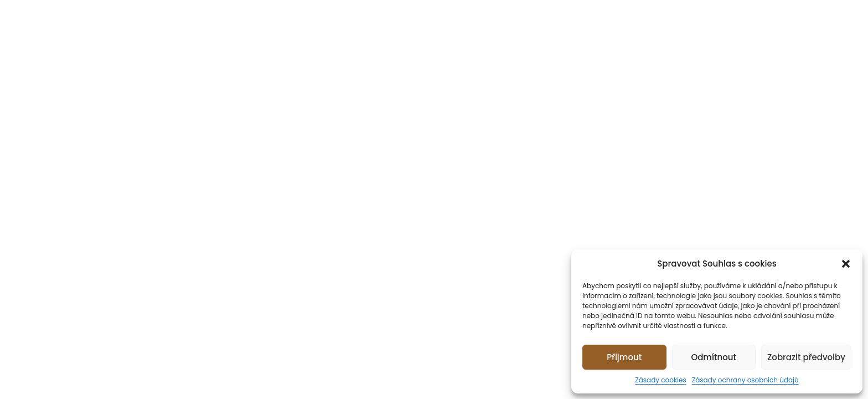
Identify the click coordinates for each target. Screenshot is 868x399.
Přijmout (624, 357)
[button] (846, 264)
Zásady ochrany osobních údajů (745, 380)
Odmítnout (714, 357)
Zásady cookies (661, 380)
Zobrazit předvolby (806, 357)
